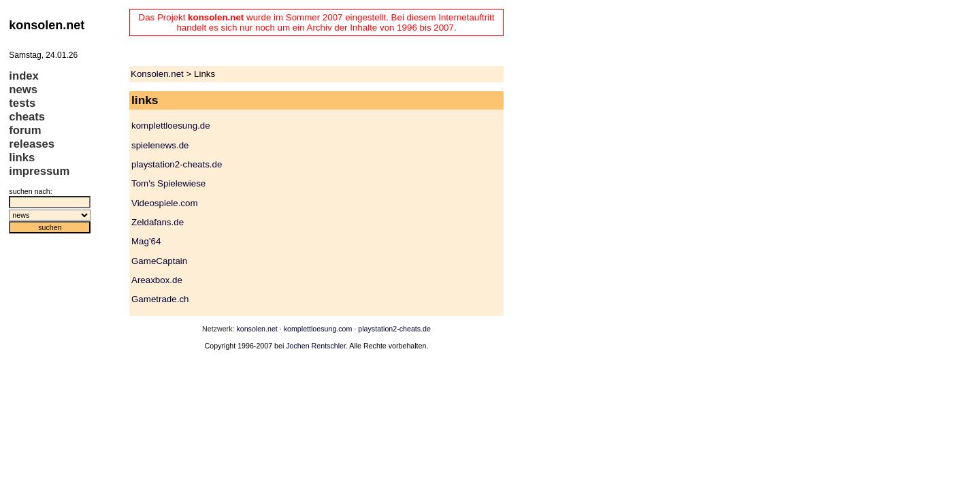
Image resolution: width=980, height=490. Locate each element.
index (24, 76)
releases (32, 144)
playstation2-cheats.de (177, 164)
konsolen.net (257, 329)
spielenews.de (160, 145)
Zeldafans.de (158, 222)
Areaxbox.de (157, 280)
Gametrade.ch (160, 299)
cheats (27, 117)
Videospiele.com (165, 203)
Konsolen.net (157, 74)
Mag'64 (146, 241)
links (22, 158)
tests (22, 103)
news (23, 89)
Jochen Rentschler (316, 346)
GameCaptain (159, 261)
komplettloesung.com (318, 329)
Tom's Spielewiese (168, 183)
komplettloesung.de (171, 126)
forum (25, 130)
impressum (39, 171)
